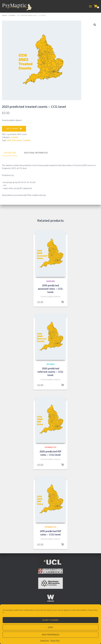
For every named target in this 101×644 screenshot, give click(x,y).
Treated (12, 15)
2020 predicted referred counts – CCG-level (51, 372)
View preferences (50, 635)
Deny (50, 627)
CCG (14, 140)
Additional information (36, 153)
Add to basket (12, 129)
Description (10, 153)
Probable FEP (50, 447)
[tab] (12, 153)
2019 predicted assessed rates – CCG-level (51, 289)
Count (19, 140)
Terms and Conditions (80, 610)
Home (4, 15)
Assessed (51, 281)
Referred (51, 364)
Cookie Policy (45, 640)
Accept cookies (50, 620)
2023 (9, 140)
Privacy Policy (93, 610)
